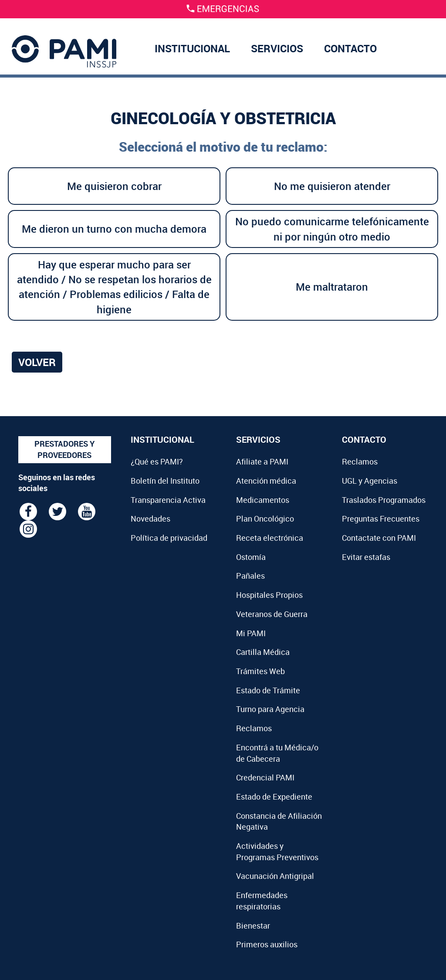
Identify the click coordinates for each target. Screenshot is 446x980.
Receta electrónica (270, 538)
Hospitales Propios (269, 595)
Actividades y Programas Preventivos (277, 851)
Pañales (250, 576)
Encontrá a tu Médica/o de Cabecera (277, 753)
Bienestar (253, 926)
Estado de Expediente (274, 797)
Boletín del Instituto (165, 481)
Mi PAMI (251, 633)
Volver (37, 362)
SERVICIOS (277, 48)
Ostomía (251, 557)
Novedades (150, 519)
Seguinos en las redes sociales (57, 483)
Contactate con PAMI (379, 538)
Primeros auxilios (267, 944)
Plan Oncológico (265, 519)
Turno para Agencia (270, 709)
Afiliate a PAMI (262, 461)
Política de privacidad (169, 538)
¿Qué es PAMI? (157, 461)
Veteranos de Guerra (272, 614)
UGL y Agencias (370, 481)
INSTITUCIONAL (192, 48)
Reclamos (254, 728)
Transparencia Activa (168, 500)
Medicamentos (263, 500)
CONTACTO (350, 48)
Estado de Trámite (268, 690)
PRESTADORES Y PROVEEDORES (64, 449)
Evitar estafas (366, 557)
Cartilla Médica (263, 652)
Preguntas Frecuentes (381, 519)
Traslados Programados (384, 500)
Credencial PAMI (265, 777)
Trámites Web (260, 671)
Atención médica (266, 481)
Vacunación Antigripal (275, 876)
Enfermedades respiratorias (262, 901)
